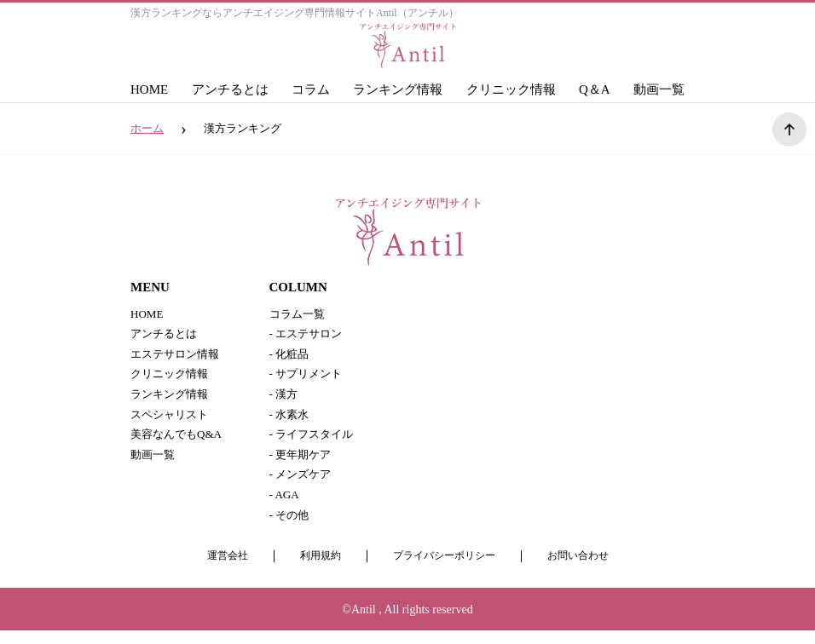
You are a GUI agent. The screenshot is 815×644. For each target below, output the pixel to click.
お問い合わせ (586, 570)
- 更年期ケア (303, 464)
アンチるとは (230, 89)
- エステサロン (309, 336)
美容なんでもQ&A (179, 443)
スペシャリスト (172, 421)
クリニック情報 (511, 89)
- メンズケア (303, 485)
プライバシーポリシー (445, 570)
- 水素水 (291, 421)
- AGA (286, 506)
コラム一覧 (299, 315)
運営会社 (219, 570)
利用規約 (315, 570)
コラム (311, 89)
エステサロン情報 (178, 357)
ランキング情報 (398, 89)
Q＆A (595, 89)
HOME (149, 89)
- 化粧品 (291, 357)
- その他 (291, 528)
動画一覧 (659, 89)
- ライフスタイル (315, 443)
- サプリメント (309, 379)
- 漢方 (285, 400)
